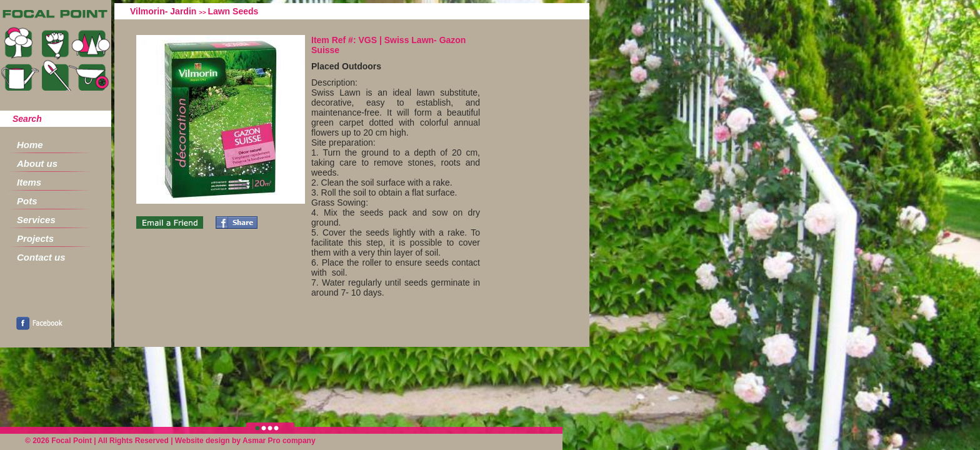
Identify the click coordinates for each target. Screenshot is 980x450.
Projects (35, 238)
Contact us (41, 257)
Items (29, 182)
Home (30, 145)
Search (27, 119)
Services (36, 220)
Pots (27, 201)
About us (37, 163)
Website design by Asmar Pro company (245, 441)
